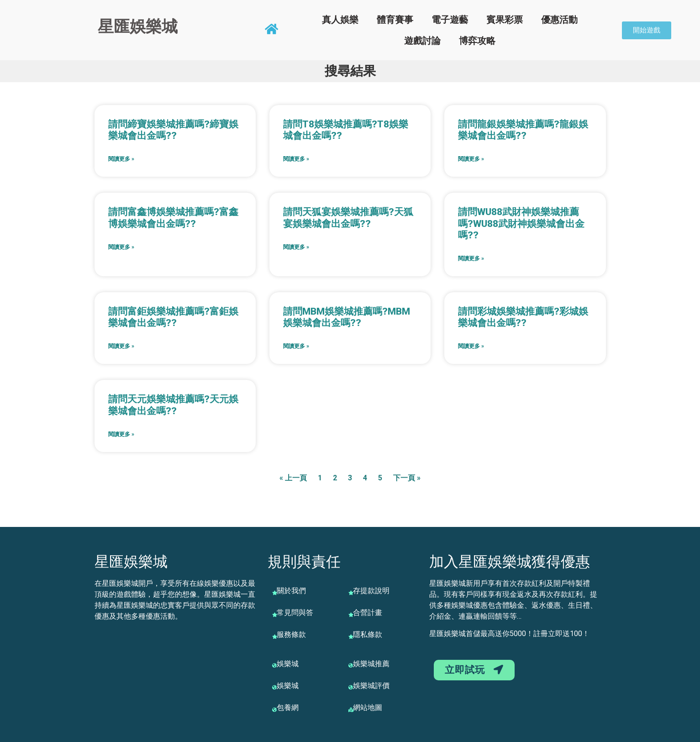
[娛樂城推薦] (351, 665)
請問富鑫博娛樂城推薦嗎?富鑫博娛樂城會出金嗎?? (173, 218)
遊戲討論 (422, 41)
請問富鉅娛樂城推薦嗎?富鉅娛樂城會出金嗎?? (173, 317)
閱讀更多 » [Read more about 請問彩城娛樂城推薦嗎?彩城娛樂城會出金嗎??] (471, 346)
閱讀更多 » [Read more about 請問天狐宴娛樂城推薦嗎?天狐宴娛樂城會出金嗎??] (296, 247)
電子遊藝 (450, 20)
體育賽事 (395, 20)
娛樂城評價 (371, 686)
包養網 (288, 708)
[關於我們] (274, 593)
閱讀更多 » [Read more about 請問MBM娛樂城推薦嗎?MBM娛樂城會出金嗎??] (296, 346)
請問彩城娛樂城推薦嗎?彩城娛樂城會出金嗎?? (523, 317)
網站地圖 (368, 708)
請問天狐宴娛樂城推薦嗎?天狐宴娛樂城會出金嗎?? (348, 218)
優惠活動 (559, 20)
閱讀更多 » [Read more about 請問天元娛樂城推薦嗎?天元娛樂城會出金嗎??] (121, 434)
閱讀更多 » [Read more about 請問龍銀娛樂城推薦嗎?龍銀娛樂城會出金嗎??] (471, 159)
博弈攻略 (477, 41)
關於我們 (291, 591)
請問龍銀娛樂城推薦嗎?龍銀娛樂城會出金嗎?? (523, 130)
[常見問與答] (274, 615)
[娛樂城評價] (351, 687)
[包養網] (274, 710)
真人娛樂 (340, 20)
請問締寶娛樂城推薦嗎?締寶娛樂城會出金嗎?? (173, 130)
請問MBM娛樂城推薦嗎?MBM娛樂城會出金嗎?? (347, 317)
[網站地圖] (351, 710)
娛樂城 (288, 664)
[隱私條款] (351, 637)
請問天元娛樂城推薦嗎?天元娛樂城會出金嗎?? (173, 405)
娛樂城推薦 (371, 664)
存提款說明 (371, 591)
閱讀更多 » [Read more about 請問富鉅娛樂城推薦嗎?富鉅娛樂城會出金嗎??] (121, 346)
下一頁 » (407, 478)
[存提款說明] (351, 593)
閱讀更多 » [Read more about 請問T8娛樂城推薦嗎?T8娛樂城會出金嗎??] (296, 159)
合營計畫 (368, 613)
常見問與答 (295, 613)
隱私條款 (368, 634)
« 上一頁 (293, 478)
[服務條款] (274, 637)
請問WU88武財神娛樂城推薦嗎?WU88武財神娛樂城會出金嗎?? (521, 223)
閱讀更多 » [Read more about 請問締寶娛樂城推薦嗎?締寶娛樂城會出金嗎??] (121, 159)
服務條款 (291, 634)
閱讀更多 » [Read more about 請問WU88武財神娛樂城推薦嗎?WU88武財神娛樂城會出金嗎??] (471, 258)
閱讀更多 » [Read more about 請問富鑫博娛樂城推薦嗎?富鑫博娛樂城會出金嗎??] (121, 247)
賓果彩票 (505, 20)
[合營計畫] (351, 615)
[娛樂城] (274, 665)
